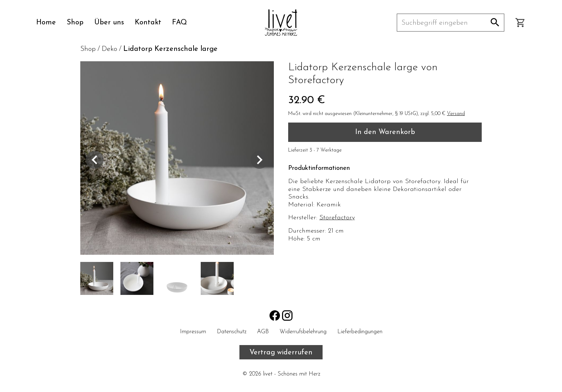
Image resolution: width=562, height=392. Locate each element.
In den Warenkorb (385, 132)
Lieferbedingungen (360, 332)
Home (46, 23)
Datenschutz (232, 332)
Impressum (193, 332)
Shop (75, 23)
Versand (456, 114)
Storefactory (337, 218)
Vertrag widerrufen (281, 353)
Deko (109, 49)
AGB (263, 332)
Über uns (109, 23)
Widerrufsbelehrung (303, 332)
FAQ (180, 23)
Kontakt (148, 23)
